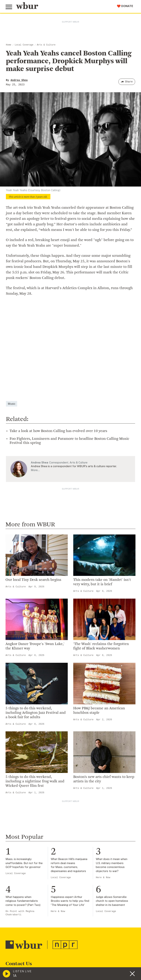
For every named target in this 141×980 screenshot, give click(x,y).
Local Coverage (24, 45)
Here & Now (103, 877)
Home (9, 45)
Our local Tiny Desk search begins (33, 580)
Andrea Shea (19, 80)
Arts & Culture (46, 45)
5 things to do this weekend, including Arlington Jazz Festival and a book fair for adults (36, 713)
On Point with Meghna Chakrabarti (20, 913)
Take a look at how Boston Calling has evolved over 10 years (58, 431)
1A (15, 976)
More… (35, 470)
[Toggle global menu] (9, 7)
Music (12, 404)
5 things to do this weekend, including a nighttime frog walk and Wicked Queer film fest (35, 781)
